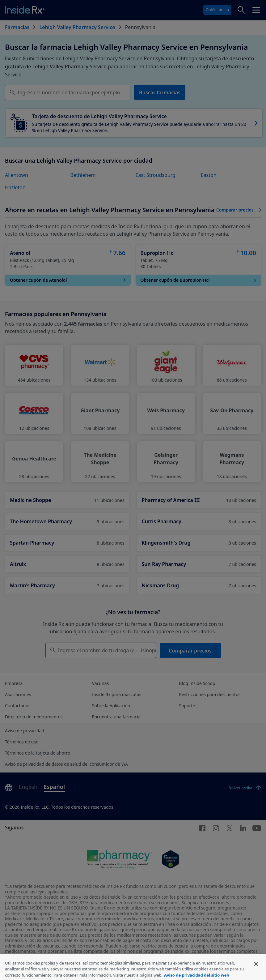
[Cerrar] (256, 971)
